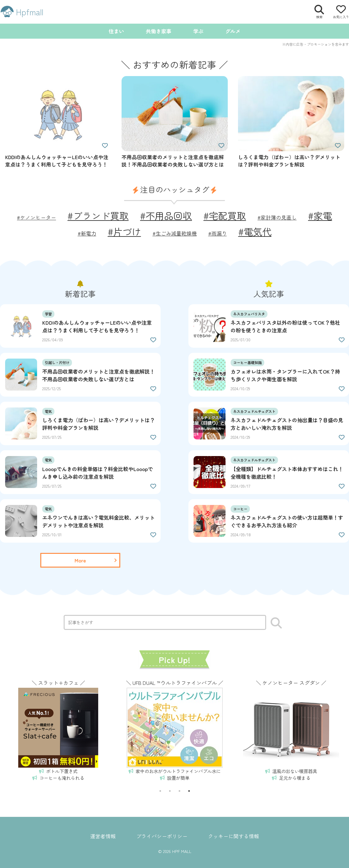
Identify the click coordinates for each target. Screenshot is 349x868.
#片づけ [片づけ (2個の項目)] (124, 231)
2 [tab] (170, 791)
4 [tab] (189, 791)
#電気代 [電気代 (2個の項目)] (255, 231)
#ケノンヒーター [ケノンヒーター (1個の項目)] (36, 217)
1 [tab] (160, 791)
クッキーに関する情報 (234, 836)
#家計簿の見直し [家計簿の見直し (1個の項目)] (277, 217)
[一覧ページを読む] (80, 560)
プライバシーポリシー (162, 836)
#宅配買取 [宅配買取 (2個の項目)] (225, 215)
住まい (116, 31)
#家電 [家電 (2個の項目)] (320, 215)
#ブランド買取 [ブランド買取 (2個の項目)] (98, 215)
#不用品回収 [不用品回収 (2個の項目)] (166, 215)
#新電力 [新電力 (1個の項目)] (87, 233)
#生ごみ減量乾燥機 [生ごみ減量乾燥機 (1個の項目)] (175, 233)
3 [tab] (179, 791)
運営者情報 (103, 836)
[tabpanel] (58, 729)
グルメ (233, 31)
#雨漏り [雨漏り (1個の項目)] (218, 233)
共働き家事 (159, 31)
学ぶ (198, 31)
